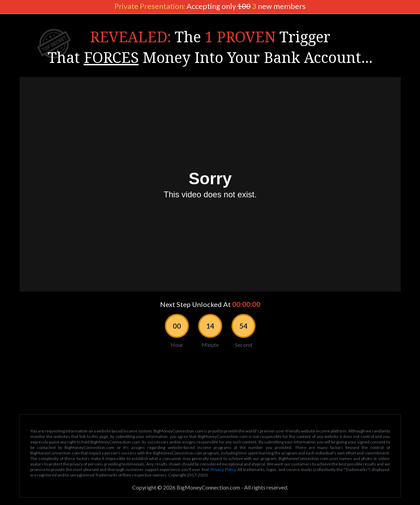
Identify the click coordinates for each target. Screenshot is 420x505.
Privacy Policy (223, 469)
